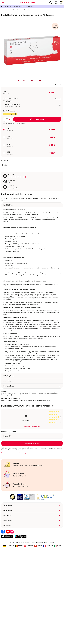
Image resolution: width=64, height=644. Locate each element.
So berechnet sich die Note (32, 426)
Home (3, 10)
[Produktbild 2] (21, 80)
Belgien (19, 637)
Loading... (32, 443)
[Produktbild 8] (37, 80)
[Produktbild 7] (35, 80)
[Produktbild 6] (32, 80)
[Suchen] (50, 3)
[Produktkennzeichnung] (25, 177)
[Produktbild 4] (27, 80)
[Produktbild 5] (29, 80)
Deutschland (9, 637)
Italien (57, 637)
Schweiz (38, 637)
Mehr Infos (58, 99)
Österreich (28, 637)
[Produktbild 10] (43, 80)
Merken (5, 161)
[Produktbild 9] (40, 80)
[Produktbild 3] (24, 80)
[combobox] (7, 119)
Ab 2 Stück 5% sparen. (10, 114)
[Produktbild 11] (45, 80)
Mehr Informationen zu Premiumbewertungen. (14, 453)
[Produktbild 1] (19, 80)
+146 (55, 26)
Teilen (4, 165)
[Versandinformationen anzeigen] (60, 105)
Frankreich (48, 637)
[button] (32, 205)
